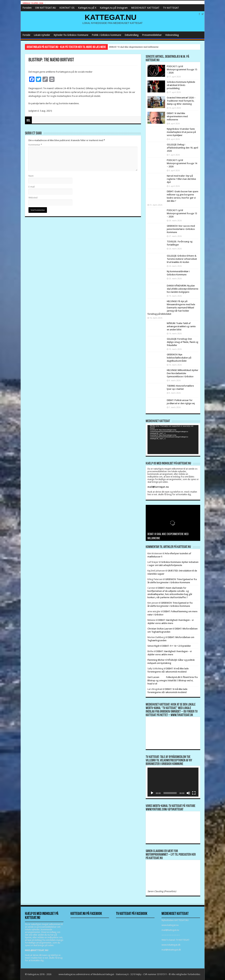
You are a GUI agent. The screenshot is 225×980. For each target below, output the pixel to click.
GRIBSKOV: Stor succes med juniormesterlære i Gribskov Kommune (181, 229)
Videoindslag (172, 35)
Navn (31, 176)
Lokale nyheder (42, 35)
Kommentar (35, 145)
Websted (33, 198)
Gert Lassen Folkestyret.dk (164, 677)
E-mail (32, 187)
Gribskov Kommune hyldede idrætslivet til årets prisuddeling (181, 85)
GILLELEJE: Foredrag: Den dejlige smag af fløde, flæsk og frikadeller (183, 342)
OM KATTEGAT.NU (46, 8)
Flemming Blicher (156, 660)
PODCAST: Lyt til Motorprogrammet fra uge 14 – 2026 (182, 163)
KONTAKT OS (67, 8)
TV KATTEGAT (171, 8)
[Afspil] (152, 793)
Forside (26, 35)
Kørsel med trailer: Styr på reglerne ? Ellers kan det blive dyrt (181, 179)
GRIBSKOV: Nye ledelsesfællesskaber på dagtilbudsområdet (179, 358)
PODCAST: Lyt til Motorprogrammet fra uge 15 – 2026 (182, 69)
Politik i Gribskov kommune (106, 35)
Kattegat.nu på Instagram (114, 8)
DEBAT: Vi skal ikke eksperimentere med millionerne (134, 47)
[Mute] (188, 793)
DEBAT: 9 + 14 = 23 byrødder (177, 646)
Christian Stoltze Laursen (160, 629)
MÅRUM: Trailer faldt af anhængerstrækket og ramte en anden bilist (181, 326)
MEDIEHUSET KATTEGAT (145, 8)
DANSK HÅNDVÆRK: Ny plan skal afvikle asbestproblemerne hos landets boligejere (183, 289)
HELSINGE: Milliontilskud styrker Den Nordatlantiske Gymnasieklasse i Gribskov (183, 373)
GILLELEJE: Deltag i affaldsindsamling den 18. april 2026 (182, 148)
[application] (173, 440)
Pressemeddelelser (152, 35)
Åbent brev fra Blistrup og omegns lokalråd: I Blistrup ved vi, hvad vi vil (173, 680)
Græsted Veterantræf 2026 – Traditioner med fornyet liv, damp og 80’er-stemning (181, 101)
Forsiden (27, 8)
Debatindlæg (132, 35)
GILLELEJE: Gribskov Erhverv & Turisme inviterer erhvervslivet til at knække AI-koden (182, 259)
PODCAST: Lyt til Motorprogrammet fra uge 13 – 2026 (182, 213)
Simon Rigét (153, 646)
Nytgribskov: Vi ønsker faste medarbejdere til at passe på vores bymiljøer (181, 132)
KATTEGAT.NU (111, 17)
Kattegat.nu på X (87, 8)
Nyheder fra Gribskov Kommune (71, 35)
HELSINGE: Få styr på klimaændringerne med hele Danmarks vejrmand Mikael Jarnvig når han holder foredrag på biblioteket (171, 308)
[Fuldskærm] (194, 793)
